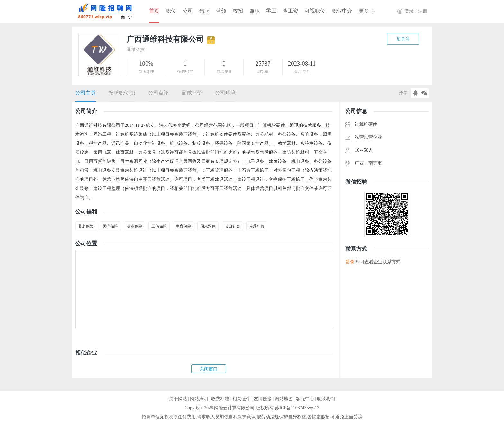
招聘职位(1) (122, 93)
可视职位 (315, 11)
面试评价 (192, 93)
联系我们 (326, 399)
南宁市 (375, 163)
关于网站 (178, 399)
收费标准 (220, 399)
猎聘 (204, 11)
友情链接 (263, 399)
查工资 (291, 11)
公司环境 (225, 93)
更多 (364, 11)
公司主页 (85, 93)
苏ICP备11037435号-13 (297, 408)
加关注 (403, 39)
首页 (154, 11)
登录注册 (416, 11)
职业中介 (342, 11)
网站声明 (199, 399)
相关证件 (241, 399)
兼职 (255, 11)
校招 (238, 11)
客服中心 (305, 399)
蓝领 (221, 11)
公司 (188, 11)
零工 (271, 11)
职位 (171, 11)
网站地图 (284, 399)
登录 (350, 262)
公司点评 (158, 93)
